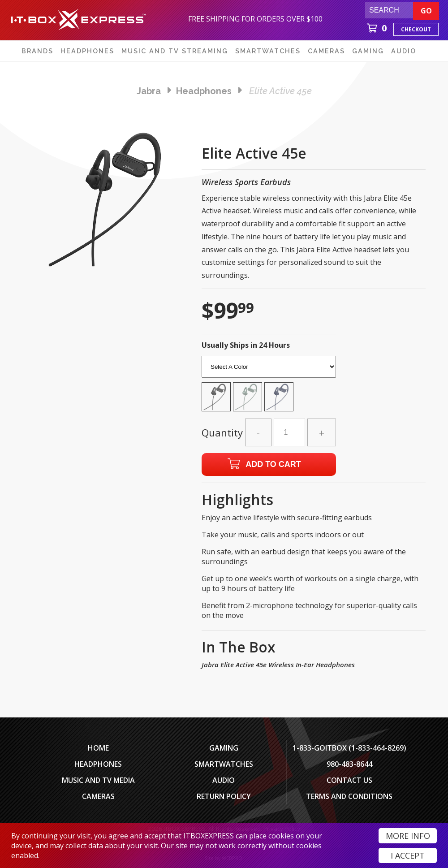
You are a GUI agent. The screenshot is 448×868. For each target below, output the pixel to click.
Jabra (149, 91)
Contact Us (349, 780)
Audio (224, 780)
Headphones (98, 764)
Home (98, 748)
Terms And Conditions (349, 796)
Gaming (224, 748)
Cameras (98, 796)
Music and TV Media (98, 780)
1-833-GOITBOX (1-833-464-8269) (349, 748)
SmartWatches (224, 764)
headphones (204, 91)
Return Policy (224, 796)
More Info (408, 836)
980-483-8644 (349, 764)
